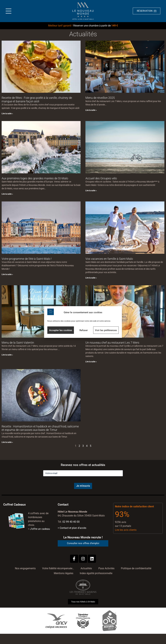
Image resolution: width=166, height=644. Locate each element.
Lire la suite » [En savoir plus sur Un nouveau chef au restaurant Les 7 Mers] (91, 362)
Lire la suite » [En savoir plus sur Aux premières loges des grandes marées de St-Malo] (7, 194)
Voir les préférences (106, 330)
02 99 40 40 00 (71, 522)
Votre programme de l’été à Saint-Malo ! (27, 259)
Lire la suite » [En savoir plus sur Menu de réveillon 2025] (91, 110)
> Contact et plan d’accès (72, 528)
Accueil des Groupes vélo (101, 178)
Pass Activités (106, 568)
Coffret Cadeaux (15, 505)
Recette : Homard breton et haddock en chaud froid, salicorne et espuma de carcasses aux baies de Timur (40, 428)
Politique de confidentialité (136, 568)
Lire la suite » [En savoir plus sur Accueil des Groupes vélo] (91, 191)
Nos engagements (25, 568)
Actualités (86, 568)
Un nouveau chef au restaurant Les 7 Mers (112, 343)
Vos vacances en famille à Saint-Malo (109, 259)
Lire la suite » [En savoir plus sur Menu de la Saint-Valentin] (7, 355)
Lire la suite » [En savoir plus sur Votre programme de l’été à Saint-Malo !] (7, 274)
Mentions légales (64, 573)
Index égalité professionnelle (96, 573)
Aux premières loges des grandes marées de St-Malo (35, 178)
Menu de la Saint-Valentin (18, 343)
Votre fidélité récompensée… (58, 568)
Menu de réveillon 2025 (100, 98)
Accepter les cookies (61, 330)
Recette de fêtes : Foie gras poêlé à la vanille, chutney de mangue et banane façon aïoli (37, 100)
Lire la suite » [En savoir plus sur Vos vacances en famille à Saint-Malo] (91, 278)
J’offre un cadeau (40, 529)
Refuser (84, 330)
